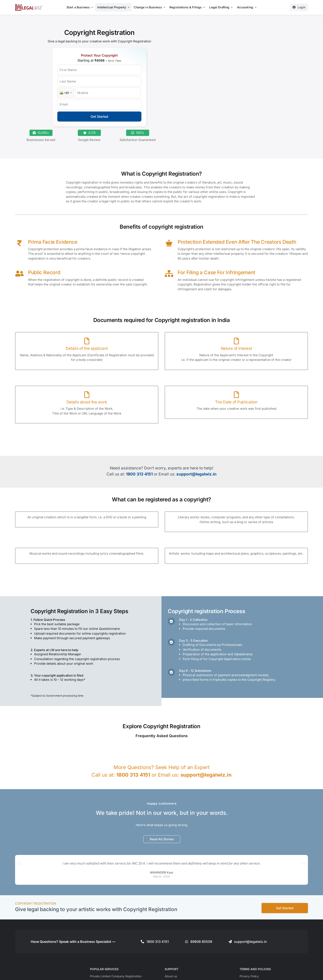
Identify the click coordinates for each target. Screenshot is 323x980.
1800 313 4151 (139, 474)
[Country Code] (66, 93)
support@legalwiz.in (196, 474)
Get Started (99, 117)
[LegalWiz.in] (29, 5)
